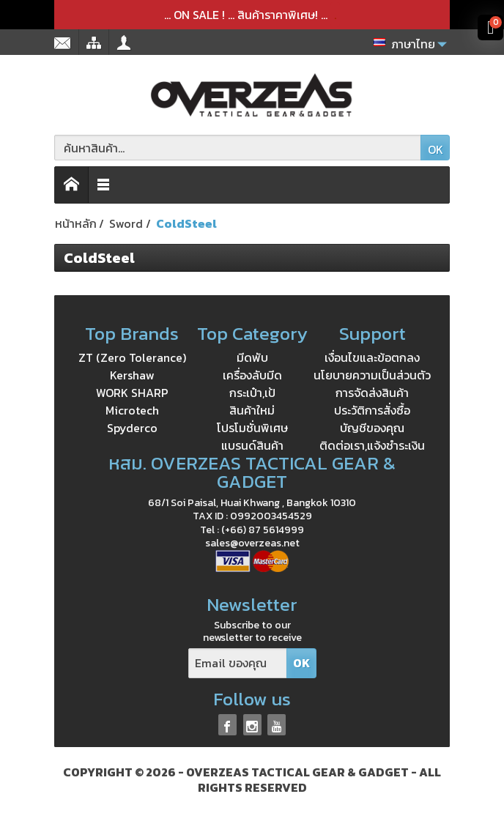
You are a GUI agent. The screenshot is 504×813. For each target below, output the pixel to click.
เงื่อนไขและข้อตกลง (372, 357)
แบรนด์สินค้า (252, 445)
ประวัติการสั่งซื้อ (372, 410)
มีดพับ (252, 357)
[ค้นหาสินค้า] (238, 148)
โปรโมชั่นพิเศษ (252, 428)
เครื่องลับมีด (252, 375)
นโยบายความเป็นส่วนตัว (372, 375)
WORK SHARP (132, 393)
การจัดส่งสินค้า (372, 393)
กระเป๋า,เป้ (252, 393)
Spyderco (132, 428)
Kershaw (132, 375)
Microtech (132, 410)
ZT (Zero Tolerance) (132, 357)
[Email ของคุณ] (238, 663)
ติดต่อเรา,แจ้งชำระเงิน (372, 445)
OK (436, 149)
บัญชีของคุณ (372, 428)
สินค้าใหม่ (252, 410)
